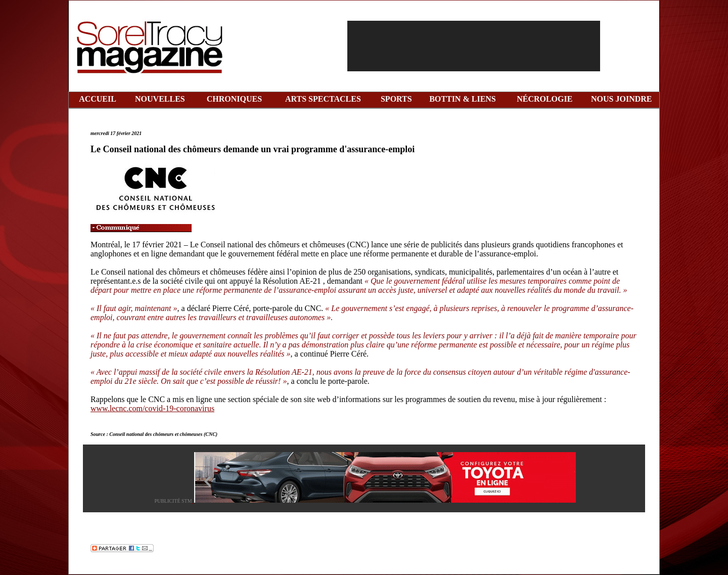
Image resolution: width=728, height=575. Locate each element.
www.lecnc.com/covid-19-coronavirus (152, 408)
